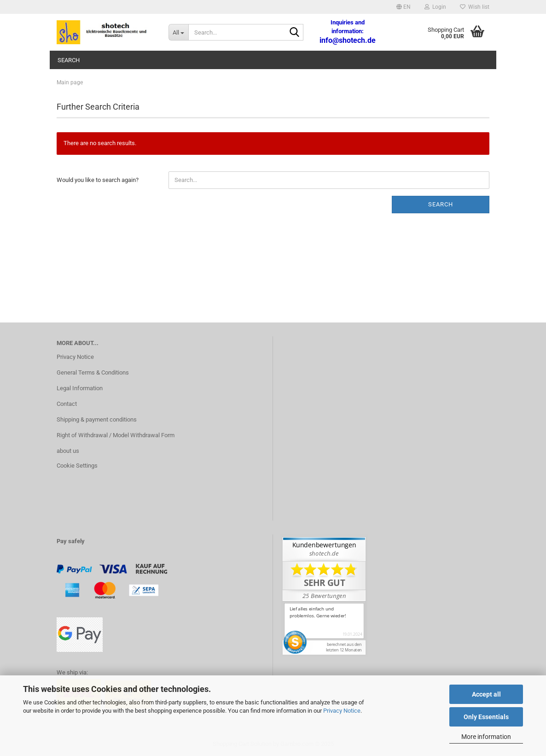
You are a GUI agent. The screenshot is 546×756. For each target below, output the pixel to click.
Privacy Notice (342, 711)
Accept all (486, 694)
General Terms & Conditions (93, 372)
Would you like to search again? (98, 180)
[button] (404, 7)
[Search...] (178, 32)
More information (486, 737)
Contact (67, 404)
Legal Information (80, 388)
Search (69, 60)
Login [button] (435, 7)
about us (68, 451)
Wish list (475, 7)
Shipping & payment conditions (97, 419)
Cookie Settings (77, 466)
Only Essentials (486, 717)
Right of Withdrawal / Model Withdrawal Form (116, 435)
